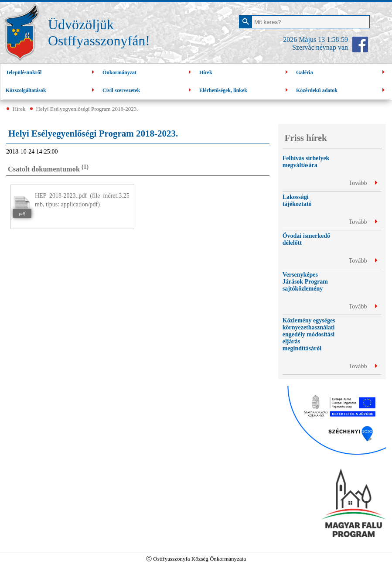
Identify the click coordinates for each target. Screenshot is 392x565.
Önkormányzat (148, 73)
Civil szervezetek (148, 91)
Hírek (245, 73)
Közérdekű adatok (341, 91)
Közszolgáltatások (51, 91)
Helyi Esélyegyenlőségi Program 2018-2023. (87, 109)
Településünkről (51, 73)
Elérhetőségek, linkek (245, 91)
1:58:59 (337, 39)
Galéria (341, 73)
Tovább (363, 183)
